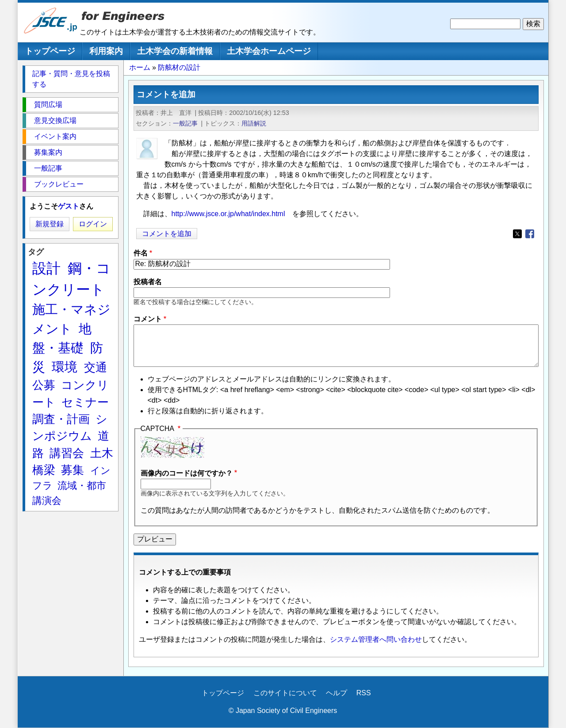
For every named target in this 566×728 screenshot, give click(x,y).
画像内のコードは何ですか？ (187, 473)
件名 (141, 253)
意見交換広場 (55, 120)
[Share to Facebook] (530, 234)
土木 (102, 453)
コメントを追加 (167, 234)
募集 (73, 470)
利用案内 (106, 51)
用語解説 (254, 123)
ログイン (93, 224)
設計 (46, 268)
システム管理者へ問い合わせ (376, 639)
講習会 (67, 453)
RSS (364, 693)
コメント (148, 319)
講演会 (47, 501)
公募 (44, 385)
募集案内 (48, 152)
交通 (96, 367)
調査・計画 (61, 419)
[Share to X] (517, 234)
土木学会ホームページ (269, 51)
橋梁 (44, 470)
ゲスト (69, 206)
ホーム (140, 67)
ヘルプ (337, 693)
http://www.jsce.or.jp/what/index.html (228, 214)
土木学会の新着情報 (175, 51)
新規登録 (50, 224)
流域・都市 (82, 486)
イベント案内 (55, 136)
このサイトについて (285, 693)
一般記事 (185, 123)
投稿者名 (148, 282)
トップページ (50, 51)
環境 (65, 367)
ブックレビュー (59, 184)
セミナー (85, 402)
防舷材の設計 (179, 67)
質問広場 (48, 105)
